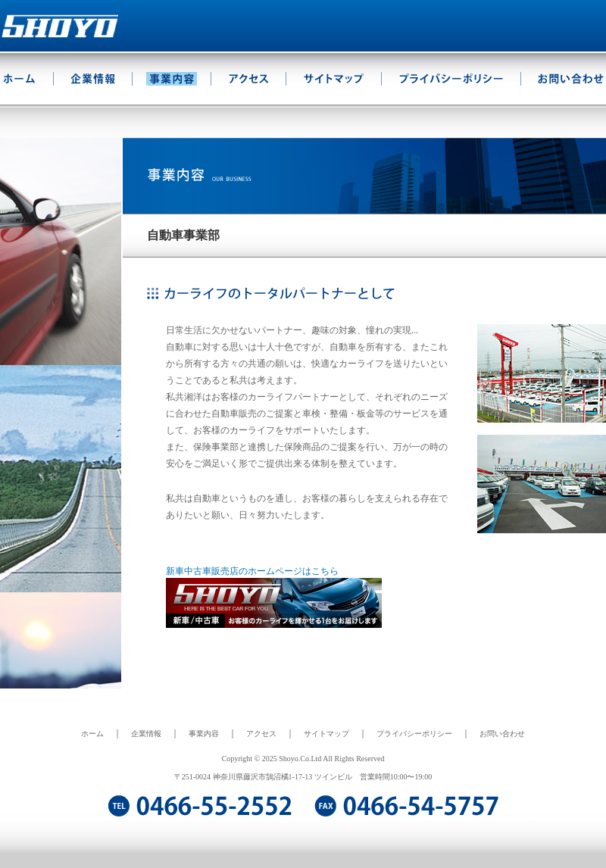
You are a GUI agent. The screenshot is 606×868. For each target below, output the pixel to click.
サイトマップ (326, 734)
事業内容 (204, 734)
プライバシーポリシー (414, 734)
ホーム (92, 734)
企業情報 (146, 734)
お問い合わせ (502, 734)
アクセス (261, 734)
